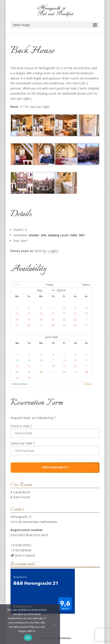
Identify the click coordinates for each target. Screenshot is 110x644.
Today (49, 285)
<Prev (16, 285)
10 (41, 360)
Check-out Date (23, 443)
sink (43, 235)
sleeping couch (58, 235)
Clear (88, 384)
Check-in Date (22, 426)
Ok (28, 638)
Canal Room (20, 492)
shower (34, 235)
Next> (86, 285)
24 (41, 372)
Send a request (23, 555)
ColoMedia (64, 638)
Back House (20, 497)
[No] (55, 624)
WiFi (82, 235)
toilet (74, 235)
